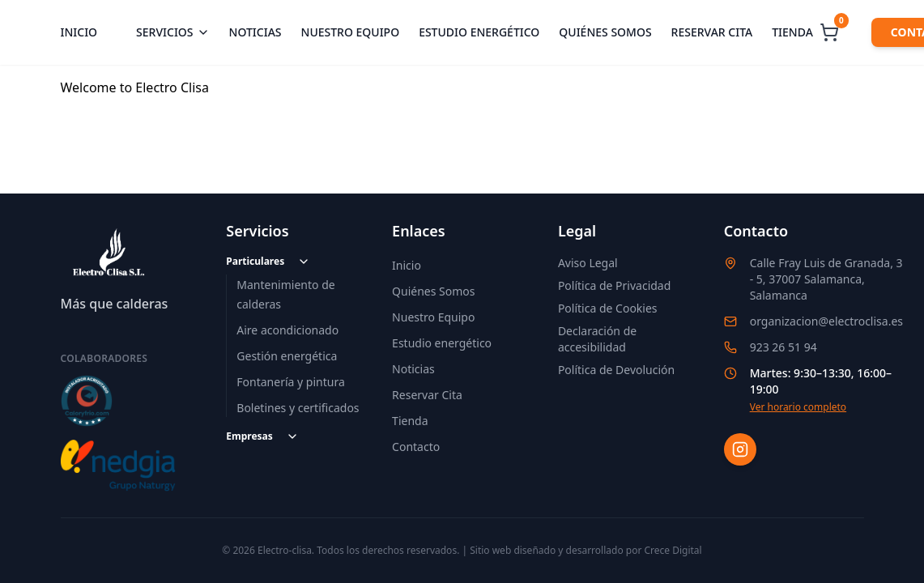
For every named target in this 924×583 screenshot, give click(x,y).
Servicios (172, 32)
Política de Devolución (616, 370)
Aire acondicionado (287, 330)
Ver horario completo (798, 407)
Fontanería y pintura (290, 382)
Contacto (416, 447)
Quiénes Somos (433, 291)
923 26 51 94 (783, 347)
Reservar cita (712, 32)
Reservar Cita (427, 395)
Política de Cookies (608, 308)
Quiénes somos (605, 32)
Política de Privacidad (614, 285)
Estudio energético (479, 32)
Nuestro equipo (351, 32)
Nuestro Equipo (433, 317)
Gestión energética (287, 356)
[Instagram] (740, 449)
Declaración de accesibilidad (597, 339)
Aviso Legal (588, 263)
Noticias (255, 32)
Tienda (792, 32)
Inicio (79, 32)
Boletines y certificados (298, 408)
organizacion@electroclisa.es (826, 321)
